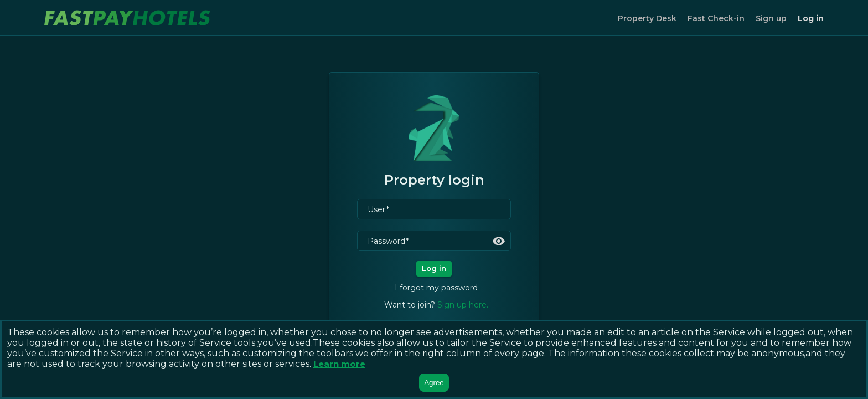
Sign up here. (463, 305)
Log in (811, 18)
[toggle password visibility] (499, 241)
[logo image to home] (127, 18)
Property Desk (647, 18)
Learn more (339, 364)
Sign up (771, 18)
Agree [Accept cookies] (434, 383)
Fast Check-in (716, 18)
